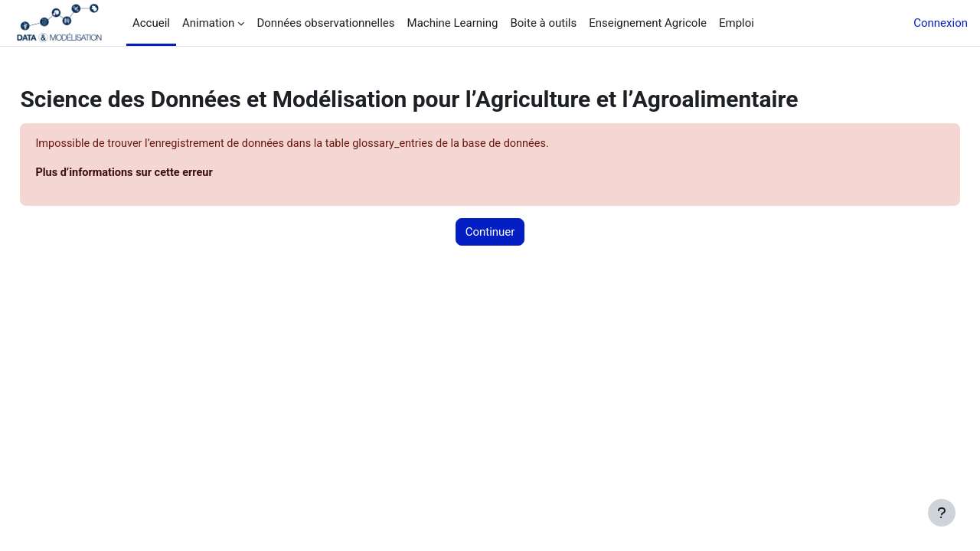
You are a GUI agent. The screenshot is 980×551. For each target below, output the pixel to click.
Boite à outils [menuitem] (543, 23)
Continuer (490, 233)
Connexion (941, 23)
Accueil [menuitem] (151, 23)
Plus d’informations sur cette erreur (162, 174)
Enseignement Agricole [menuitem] (648, 23)
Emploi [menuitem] (737, 23)
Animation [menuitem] (208, 23)
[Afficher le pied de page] (942, 513)
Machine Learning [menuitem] (453, 23)
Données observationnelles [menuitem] (325, 23)
